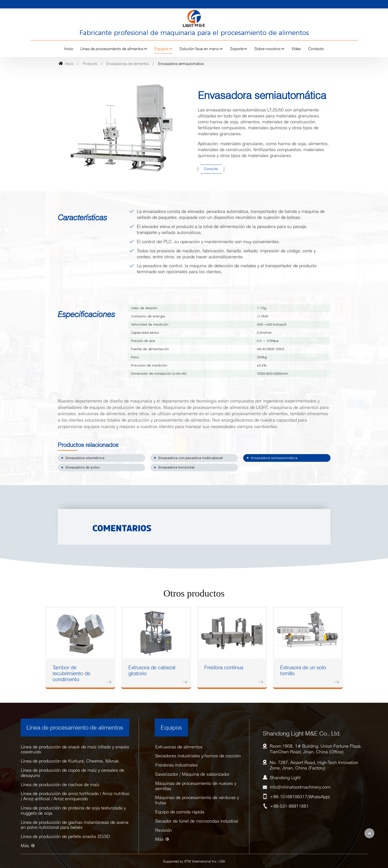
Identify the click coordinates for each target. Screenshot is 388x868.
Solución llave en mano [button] (199, 49)
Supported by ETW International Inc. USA (194, 861)
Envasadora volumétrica (85, 458)
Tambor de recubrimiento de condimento (71, 673)
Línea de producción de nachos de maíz (60, 785)
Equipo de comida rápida (180, 812)
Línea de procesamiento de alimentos (75, 727)
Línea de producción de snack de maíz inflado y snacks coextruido (75, 749)
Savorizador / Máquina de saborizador (192, 774)
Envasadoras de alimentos (128, 64)
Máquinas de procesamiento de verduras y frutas (197, 800)
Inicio (69, 49)
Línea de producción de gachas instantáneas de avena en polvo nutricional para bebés (75, 825)
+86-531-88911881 (289, 806)
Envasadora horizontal (176, 467)
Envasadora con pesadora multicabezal (191, 458)
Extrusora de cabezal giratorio (152, 670)
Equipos (171, 727)
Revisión (164, 830)
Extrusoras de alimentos (179, 747)
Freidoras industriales (176, 765)
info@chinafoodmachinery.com (300, 787)
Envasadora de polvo (83, 467)
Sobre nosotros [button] (268, 49)
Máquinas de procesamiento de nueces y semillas (196, 786)
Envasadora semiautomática (274, 458)
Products (90, 64)
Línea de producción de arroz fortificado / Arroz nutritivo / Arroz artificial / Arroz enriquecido (75, 796)
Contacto (316, 49)
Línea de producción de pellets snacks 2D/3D (65, 836)
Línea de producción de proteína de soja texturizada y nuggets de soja (73, 810)
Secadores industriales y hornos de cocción (198, 756)
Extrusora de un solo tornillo (303, 670)
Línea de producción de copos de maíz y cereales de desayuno (73, 773)
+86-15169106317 (288, 797)
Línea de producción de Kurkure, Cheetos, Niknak (70, 761)
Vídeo (296, 49)
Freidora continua (224, 667)
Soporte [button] (237, 49)
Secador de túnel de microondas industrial (197, 821)
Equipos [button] (162, 49)
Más (25, 846)
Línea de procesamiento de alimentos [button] (112, 49)
